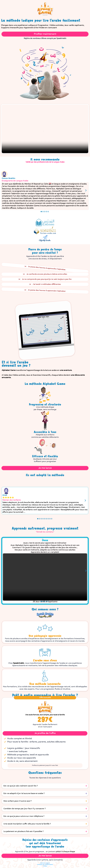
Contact (45, 866)
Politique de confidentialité (45, 865)
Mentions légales (45, 863)
